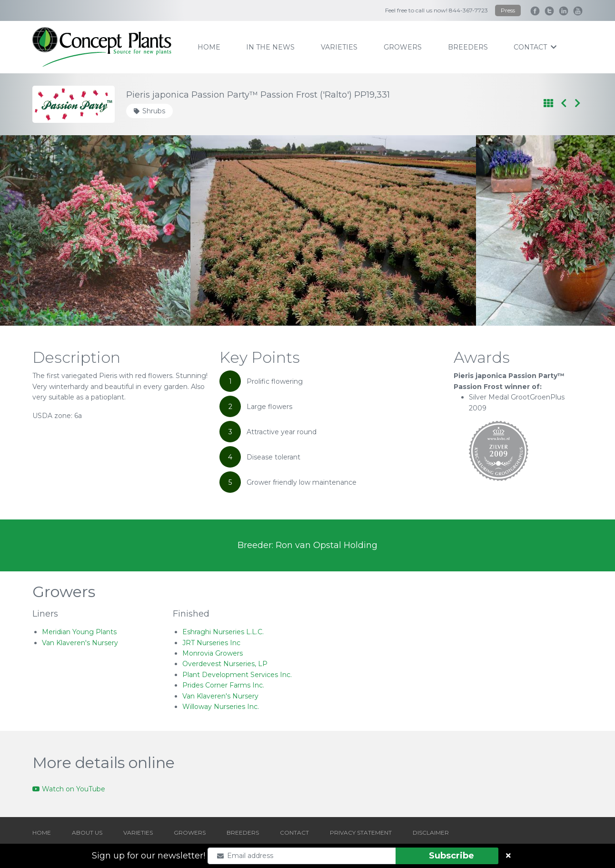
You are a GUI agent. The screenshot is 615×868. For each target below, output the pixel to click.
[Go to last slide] (46, 230)
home (209, 47)
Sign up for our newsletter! (149, 856)
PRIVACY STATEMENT (361, 833)
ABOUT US (87, 833)
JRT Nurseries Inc (211, 643)
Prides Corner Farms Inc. (223, 685)
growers (403, 47)
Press (508, 10)
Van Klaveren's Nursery (80, 643)
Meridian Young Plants (79, 632)
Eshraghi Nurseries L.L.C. (223, 632)
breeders (468, 47)
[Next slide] (569, 230)
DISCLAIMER (431, 833)
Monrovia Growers (213, 653)
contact (535, 47)
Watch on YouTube (69, 789)
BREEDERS (243, 833)
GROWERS (190, 833)
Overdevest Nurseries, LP (225, 664)
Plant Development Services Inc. (237, 675)
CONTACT (294, 833)
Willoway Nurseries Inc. (221, 707)
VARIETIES (138, 833)
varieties (339, 47)
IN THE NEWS (270, 47)
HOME (42, 833)
